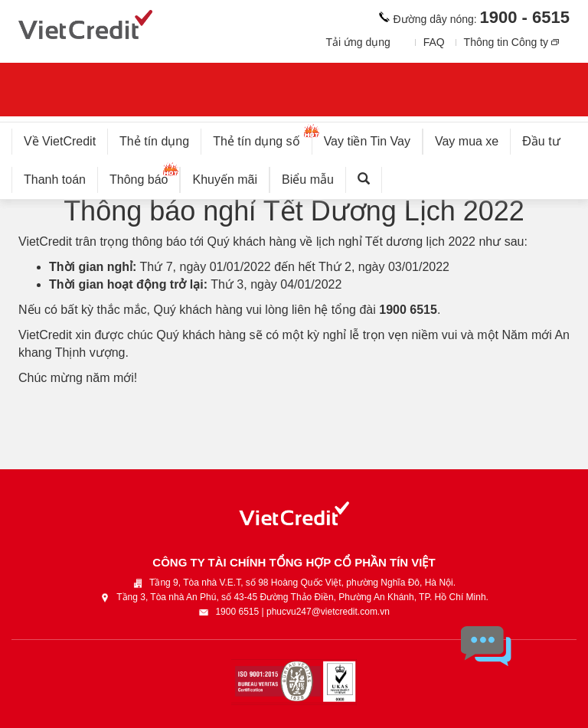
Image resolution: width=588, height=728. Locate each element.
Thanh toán (55, 180)
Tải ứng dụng (358, 42)
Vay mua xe (467, 141)
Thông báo (145, 176)
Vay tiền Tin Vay (373, 138)
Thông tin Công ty (506, 42)
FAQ (434, 42)
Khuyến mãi (225, 180)
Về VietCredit (60, 141)
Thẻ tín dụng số (262, 138)
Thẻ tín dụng (154, 141)
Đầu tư (541, 141)
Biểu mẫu (308, 180)
